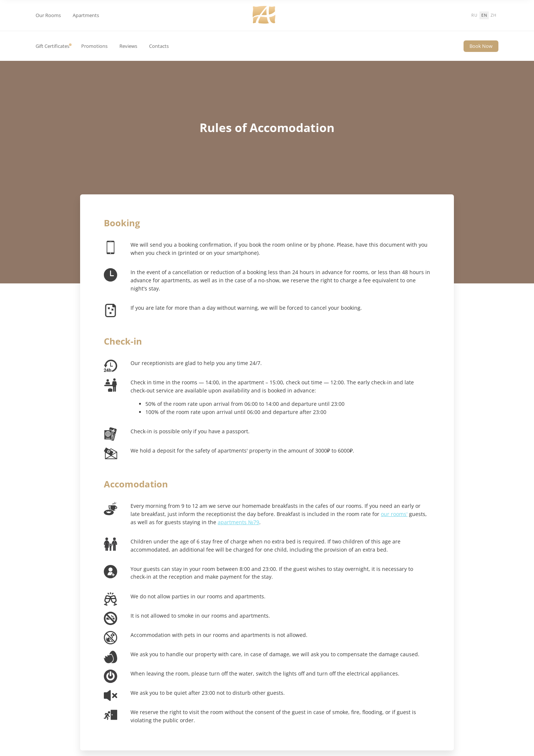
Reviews (128, 46)
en (484, 15)
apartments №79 (238, 522)
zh (494, 15)
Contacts (159, 46)
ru (474, 15)
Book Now (481, 46)
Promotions (94, 46)
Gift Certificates (52, 46)
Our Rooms (48, 15)
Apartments (86, 15)
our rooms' (394, 514)
